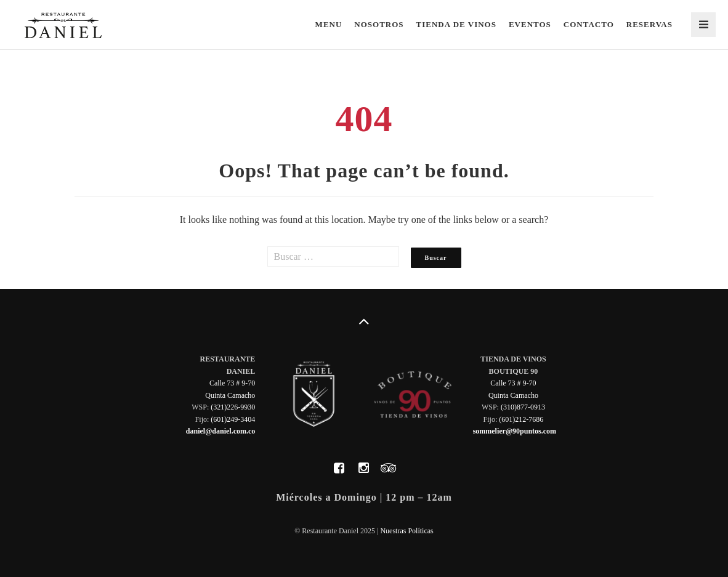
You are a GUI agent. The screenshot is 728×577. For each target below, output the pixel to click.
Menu (329, 24)
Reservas (649, 24)
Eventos (530, 24)
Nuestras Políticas (406, 531)
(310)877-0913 (523, 407)
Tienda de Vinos (456, 24)
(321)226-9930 (233, 407)
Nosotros (379, 24)
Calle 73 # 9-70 (232, 383)
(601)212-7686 (521, 419)
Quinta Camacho (230, 395)
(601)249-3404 (233, 419)
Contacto (589, 24)
